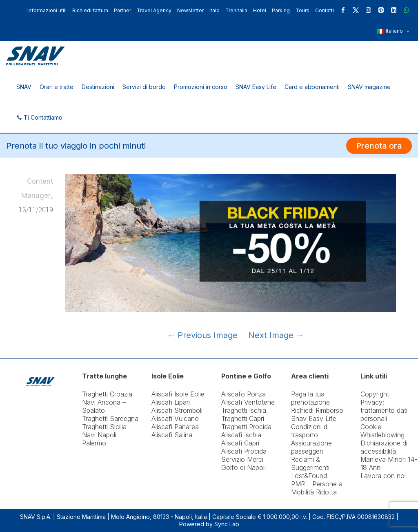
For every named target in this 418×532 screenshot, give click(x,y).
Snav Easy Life (314, 418)
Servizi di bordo (144, 87)
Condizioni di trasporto (310, 431)
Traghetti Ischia (244, 410)
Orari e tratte (57, 87)
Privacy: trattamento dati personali (384, 410)
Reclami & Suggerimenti (310, 463)
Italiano (393, 31)
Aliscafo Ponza (243, 394)
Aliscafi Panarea (175, 427)
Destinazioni (98, 87)
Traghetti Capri (243, 418)
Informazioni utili (47, 10)
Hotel (260, 10)
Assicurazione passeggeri (311, 447)
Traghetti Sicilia (104, 427)
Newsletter (190, 10)
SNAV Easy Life (256, 87)
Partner (122, 10)
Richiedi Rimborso (317, 410)
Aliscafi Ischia (241, 435)
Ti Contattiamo (39, 117)
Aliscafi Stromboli (177, 410)
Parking (281, 10)
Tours (302, 10)
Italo (215, 10)
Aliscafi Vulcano (175, 418)
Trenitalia (236, 10)
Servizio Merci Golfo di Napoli (243, 463)
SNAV (24, 87)
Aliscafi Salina (172, 435)
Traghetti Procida (246, 427)
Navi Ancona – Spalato (104, 406)
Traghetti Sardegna (110, 418)
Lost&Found (309, 476)
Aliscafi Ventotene (248, 402)
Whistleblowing (382, 435)
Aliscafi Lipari (171, 402)
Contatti (325, 10)
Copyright (375, 394)
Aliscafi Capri (240, 443)
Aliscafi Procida (244, 451)
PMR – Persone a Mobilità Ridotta (317, 488)
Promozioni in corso (201, 87)
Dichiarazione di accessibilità (384, 447)
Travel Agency (154, 10)
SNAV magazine (369, 87)
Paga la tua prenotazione (310, 398)
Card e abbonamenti (312, 87)
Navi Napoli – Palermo (102, 439)
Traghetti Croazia (107, 394)
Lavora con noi (383, 476)
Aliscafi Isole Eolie (178, 394)
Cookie (371, 427)
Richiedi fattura (90, 10)
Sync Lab (227, 524)
